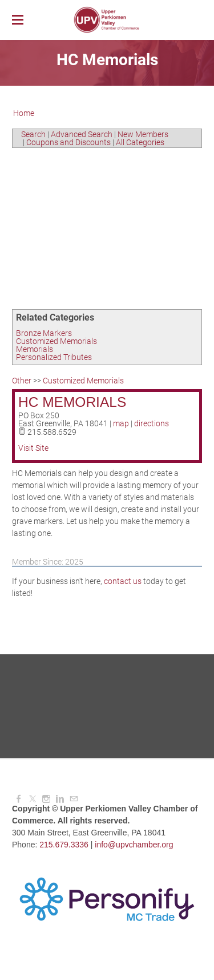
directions (152, 423)
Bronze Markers (44, 333)
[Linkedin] (60, 799)
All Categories (140, 142)
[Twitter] (33, 799)
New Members (143, 134)
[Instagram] (46, 799)
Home (24, 113)
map (121, 423)
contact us (123, 581)
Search (33, 134)
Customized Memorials (56, 341)
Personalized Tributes (54, 357)
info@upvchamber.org (134, 845)
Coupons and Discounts (68, 142)
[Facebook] (19, 799)
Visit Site (33, 448)
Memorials (35, 349)
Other (22, 381)
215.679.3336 (64, 845)
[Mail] (74, 799)
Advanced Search (82, 134)
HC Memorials (72, 402)
